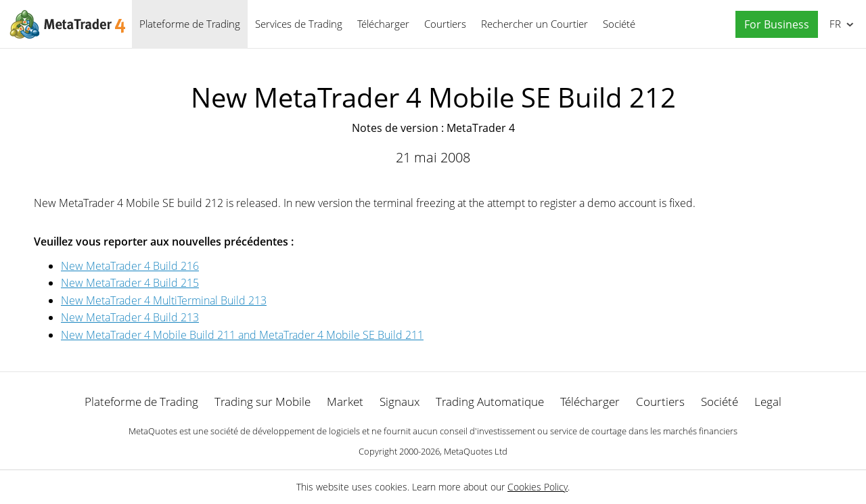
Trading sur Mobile (263, 402)
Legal (768, 402)
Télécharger (383, 24)
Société (619, 24)
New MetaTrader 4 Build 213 (130, 317)
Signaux (400, 402)
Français (834, 24)
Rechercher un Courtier (534, 24)
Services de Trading (299, 24)
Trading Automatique (490, 402)
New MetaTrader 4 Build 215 (130, 283)
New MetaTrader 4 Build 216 (130, 266)
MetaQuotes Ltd (476, 451)
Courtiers (445, 24)
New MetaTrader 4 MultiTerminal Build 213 (164, 300)
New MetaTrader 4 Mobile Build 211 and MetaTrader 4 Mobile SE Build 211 (242, 335)
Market (345, 402)
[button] (773, 25)
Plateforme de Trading (190, 24)
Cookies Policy (538, 487)
